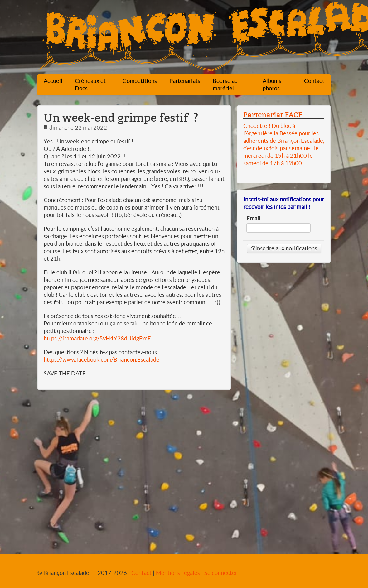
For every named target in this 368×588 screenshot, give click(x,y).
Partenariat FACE (273, 115)
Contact (314, 81)
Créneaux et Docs (90, 85)
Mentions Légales (178, 573)
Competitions (140, 81)
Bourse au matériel (225, 85)
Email (253, 219)
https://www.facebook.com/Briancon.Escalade (102, 360)
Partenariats (185, 81)
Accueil (53, 81)
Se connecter (221, 573)
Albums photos (272, 85)
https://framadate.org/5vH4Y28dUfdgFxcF (97, 338)
